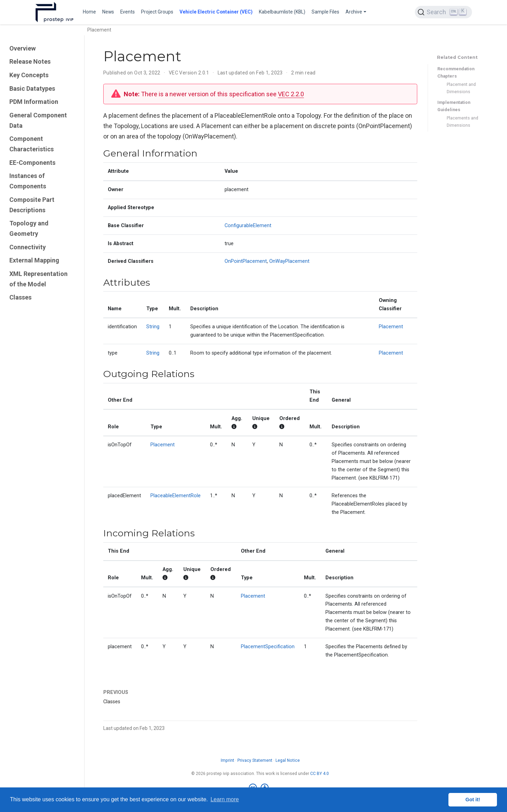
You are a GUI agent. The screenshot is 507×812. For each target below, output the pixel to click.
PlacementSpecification (268, 647)
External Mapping (34, 260)
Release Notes (30, 61)
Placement (391, 327)
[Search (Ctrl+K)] (443, 12)
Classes (20, 297)
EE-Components (32, 163)
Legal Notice (288, 760)
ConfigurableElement (248, 226)
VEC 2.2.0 (291, 94)
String (153, 327)
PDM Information (34, 102)
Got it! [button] (473, 800)
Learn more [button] (225, 799)
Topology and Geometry (29, 228)
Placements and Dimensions (462, 122)
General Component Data (38, 120)
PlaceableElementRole (176, 496)
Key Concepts (29, 75)
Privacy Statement (255, 760)
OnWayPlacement (289, 261)
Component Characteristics (32, 144)
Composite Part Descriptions (32, 205)
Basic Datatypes (32, 88)
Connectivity (28, 247)
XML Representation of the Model (38, 279)
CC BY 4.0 (320, 774)
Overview (23, 48)
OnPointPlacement (246, 261)
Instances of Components (28, 181)
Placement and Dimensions (461, 88)
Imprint (228, 760)
